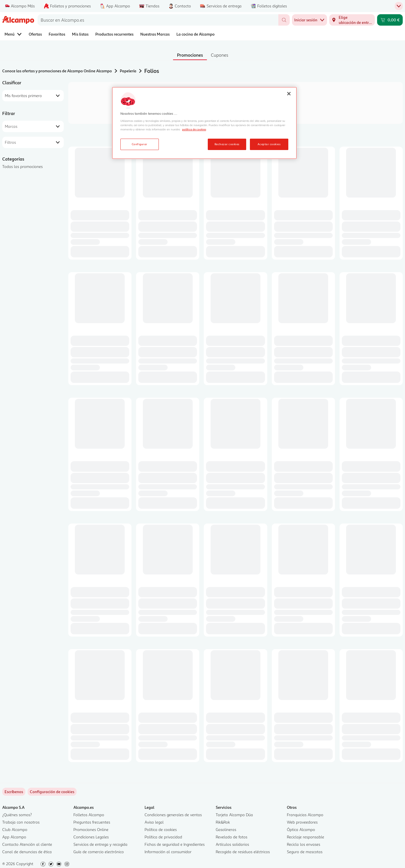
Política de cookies (161, 829)
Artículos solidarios (232, 844)
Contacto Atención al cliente (27, 844)
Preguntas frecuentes (92, 822)
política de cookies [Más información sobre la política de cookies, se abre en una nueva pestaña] (194, 129)
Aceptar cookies (269, 144)
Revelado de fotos (232, 837)
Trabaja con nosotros (21, 822)
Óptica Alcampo (301, 829)
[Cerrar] (289, 94)
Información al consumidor (168, 852)
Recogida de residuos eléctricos (243, 852)
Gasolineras (226, 829)
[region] (204, 123)
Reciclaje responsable (306, 837)
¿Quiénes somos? (17, 815)
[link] (52, 792)
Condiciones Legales (91, 837)
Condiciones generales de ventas (173, 815)
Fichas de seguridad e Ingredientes (175, 844)
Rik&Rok (223, 822)
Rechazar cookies (227, 144)
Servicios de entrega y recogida (100, 844)
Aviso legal (154, 822)
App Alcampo (14, 837)
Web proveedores (302, 822)
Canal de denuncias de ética (27, 852)
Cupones (220, 55)
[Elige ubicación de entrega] (352, 20)
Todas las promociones (22, 166)
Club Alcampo (15, 829)
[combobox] (158, 20)
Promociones (190, 55)
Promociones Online (91, 829)
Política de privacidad (163, 837)
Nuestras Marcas (155, 34)
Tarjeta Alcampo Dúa (234, 815)
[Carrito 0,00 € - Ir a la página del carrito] (390, 20)
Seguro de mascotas (305, 852)
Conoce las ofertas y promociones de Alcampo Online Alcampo (57, 71)
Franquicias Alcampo (305, 815)
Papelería (128, 71)
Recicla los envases (304, 844)
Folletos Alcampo (89, 815)
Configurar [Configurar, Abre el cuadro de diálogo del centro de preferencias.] (140, 144)
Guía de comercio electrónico (99, 852)
